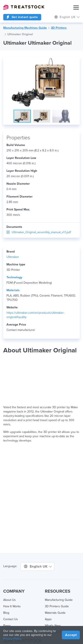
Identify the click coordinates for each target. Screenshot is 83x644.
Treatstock (24, 7)
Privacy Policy (12, 639)
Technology (14, 277)
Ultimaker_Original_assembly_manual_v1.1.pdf (39, 232)
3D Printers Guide (57, 606)
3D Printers (59, 28)
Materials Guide (55, 613)
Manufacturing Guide (59, 600)
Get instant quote (22, 17)
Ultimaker (13, 257)
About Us (9, 600)
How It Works (12, 606)
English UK (67, 17)
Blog (6, 613)
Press (7, 626)
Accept (71, 635)
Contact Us (11, 619)
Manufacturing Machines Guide (25, 28)
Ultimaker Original (20, 34)
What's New (53, 626)
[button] (76, 61)
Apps (48, 619)
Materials (13, 290)
